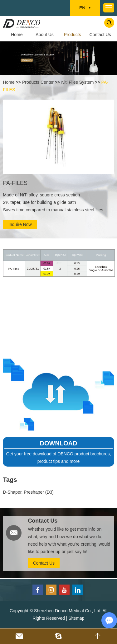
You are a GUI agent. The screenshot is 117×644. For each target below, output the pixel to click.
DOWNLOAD (59, 443)
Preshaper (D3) (39, 492)
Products (72, 35)
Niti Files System (77, 82)
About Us (45, 35)
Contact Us (100, 35)
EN (85, 8)
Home (17, 35)
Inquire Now (20, 224)
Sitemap (76, 618)
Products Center (38, 82)
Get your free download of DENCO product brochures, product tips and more (58, 458)
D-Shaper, (13, 492)
